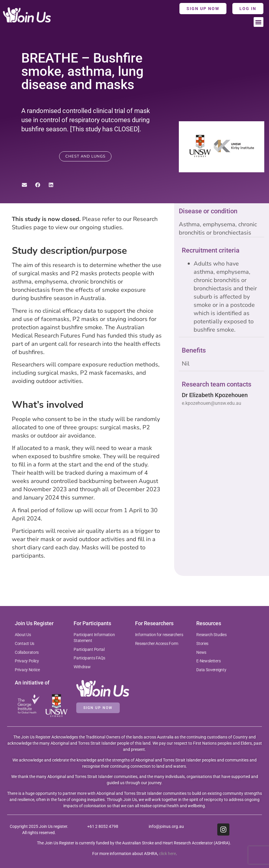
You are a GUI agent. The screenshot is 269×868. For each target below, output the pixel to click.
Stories (202, 643)
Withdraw (82, 667)
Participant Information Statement (94, 638)
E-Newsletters (208, 661)
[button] (259, 22)
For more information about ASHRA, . (135, 854)
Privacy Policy (27, 661)
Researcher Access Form (157, 643)
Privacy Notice (27, 670)
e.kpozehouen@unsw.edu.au (212, 403)
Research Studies (211, 635)
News (201, 652)
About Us (23, 635)
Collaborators (27, 652)
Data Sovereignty (211, 670)
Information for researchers (159, 635)
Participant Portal (89, 649)
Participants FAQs (89, 658)
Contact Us (25, 643)
